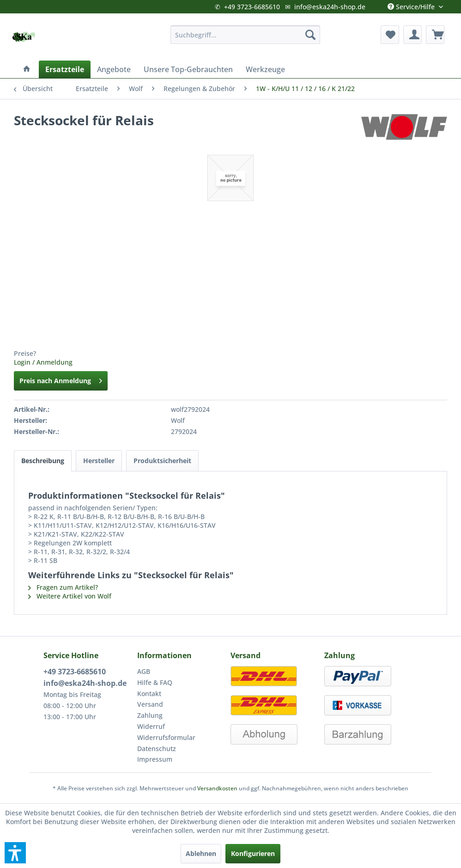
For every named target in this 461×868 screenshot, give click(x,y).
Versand (150, 704)
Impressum (155, 759)
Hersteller (99, 461)
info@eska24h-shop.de (330, 7)
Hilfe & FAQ (155, 682)
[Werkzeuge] (265, 69)
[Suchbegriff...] (245, 35)
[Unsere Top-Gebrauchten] (188, 69)
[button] (15, 853)
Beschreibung (43, 461)
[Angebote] (114, 69)
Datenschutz (157, 749)
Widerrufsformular (166, 737)
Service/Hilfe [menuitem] (412, 5)
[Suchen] (310, 35)
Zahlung (150, 715)
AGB (144, 671)
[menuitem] (245, 35)
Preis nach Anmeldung (61, 379)
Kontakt (149, 694)
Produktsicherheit (162, 461)
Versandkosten (217, 788)
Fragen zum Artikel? (63, 587)
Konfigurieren (253, 853)
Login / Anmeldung (43, 362)
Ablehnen (201, 853)
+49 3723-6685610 (252, 7)
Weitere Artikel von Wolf (70, 596)
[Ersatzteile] (65, 69)
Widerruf (151, 726)
